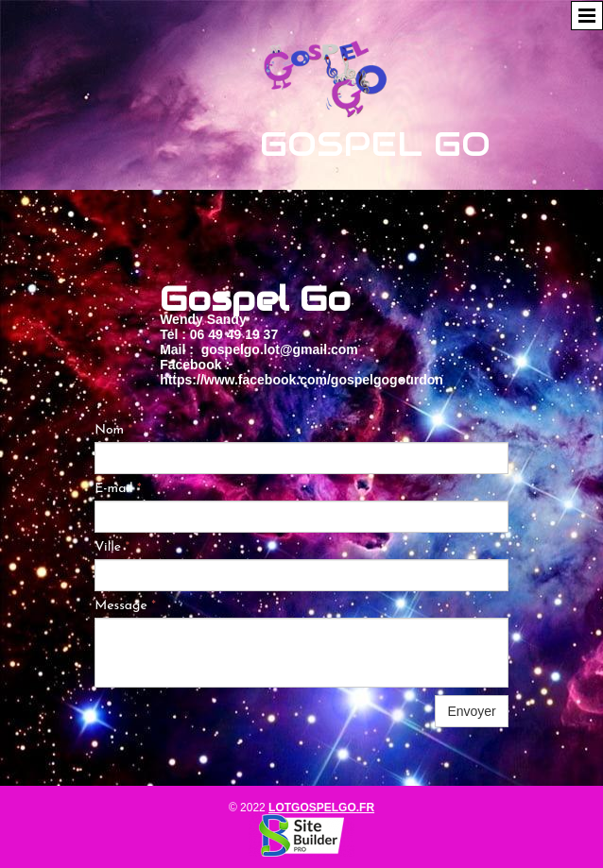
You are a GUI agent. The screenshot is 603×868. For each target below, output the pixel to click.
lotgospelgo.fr (321, 808)
